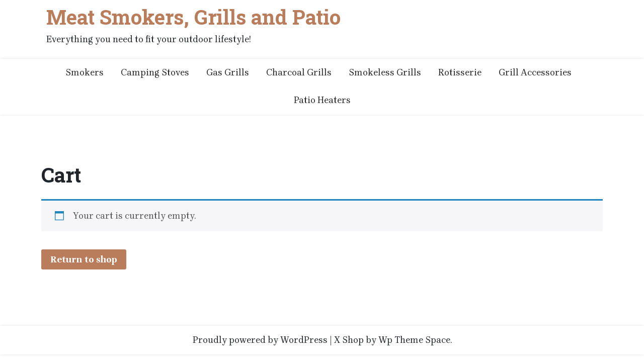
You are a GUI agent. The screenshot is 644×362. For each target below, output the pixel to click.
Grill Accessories (535, 72)
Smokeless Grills (385, 72)
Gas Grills (228, 72)
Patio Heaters (322, 100)
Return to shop (84, 259)
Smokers (85, 72)
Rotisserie (460, 72)
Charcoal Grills (299, 72)
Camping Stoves (155, 72)
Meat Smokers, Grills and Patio (193, 17)
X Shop (349, 340)
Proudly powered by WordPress (260, 340)
